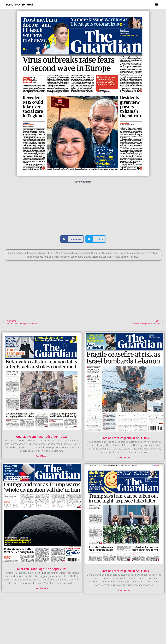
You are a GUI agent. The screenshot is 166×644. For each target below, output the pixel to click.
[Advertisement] (83, 209)
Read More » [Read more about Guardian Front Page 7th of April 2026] (124, 590)
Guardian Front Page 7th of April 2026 (124, 571)
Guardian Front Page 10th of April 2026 (42, 437)
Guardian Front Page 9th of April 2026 (124, 438)
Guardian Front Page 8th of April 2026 (42, 569)
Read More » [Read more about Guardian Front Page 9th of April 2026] (124, 457)
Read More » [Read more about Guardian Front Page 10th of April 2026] (42, 456)
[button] (156, 4)
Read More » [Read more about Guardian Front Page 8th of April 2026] (42, 588)
